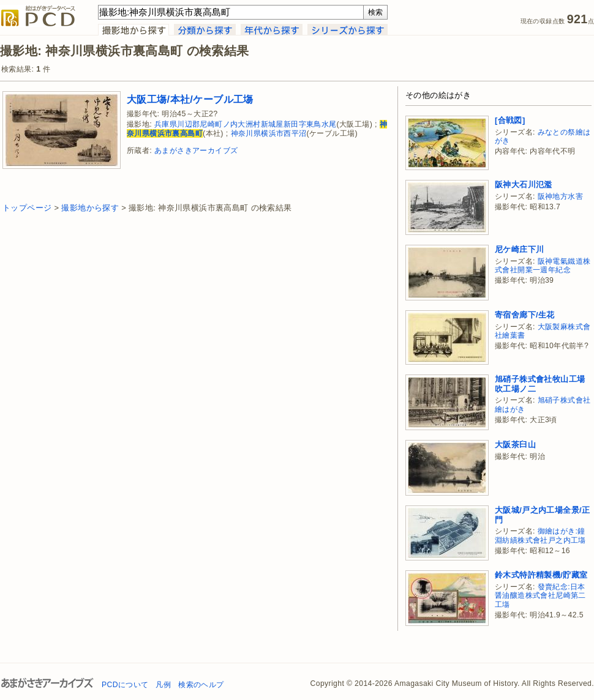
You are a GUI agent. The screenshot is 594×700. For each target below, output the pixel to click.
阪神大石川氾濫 (524, 184)
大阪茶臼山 (515, 445)
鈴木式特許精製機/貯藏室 (541, 575)
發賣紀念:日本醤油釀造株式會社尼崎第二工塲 (540, 596)
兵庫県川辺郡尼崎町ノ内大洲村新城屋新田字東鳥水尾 (246, 124)
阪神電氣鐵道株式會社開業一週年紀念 (543, 266)
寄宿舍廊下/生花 (525, 315)
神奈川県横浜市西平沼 (269, 133)
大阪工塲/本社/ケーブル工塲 (190, 99)
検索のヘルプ (201, 685)
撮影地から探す (90, 208)
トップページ (27, 208)
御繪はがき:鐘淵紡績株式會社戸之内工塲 (540, 536)
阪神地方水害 (560, 196)
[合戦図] (510, 120)
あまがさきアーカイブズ (196, 151)
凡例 (163, 685)
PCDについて (125, 685)
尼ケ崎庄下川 (519, 249)
